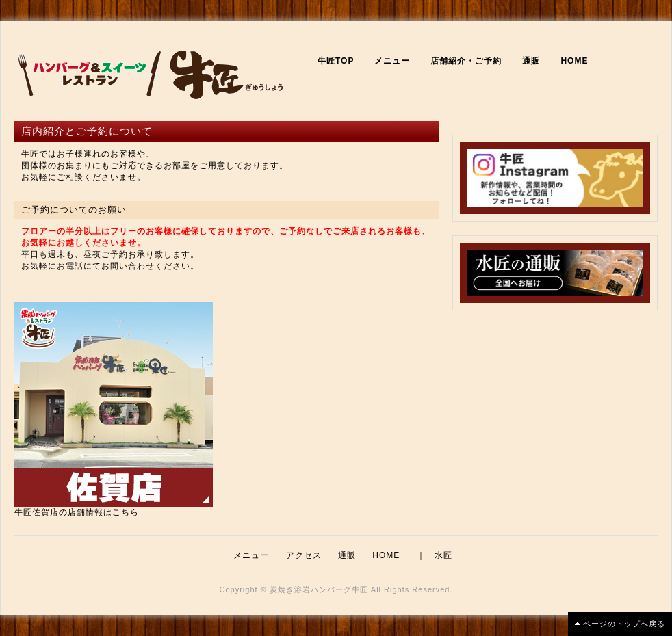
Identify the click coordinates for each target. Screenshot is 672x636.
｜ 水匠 (435, 555)
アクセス (304, 555)
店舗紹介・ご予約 (466, 61)
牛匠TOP (336, 61)
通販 (531, 61)
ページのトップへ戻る (624, 624)
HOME (574, 61)
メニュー (392, 61)
